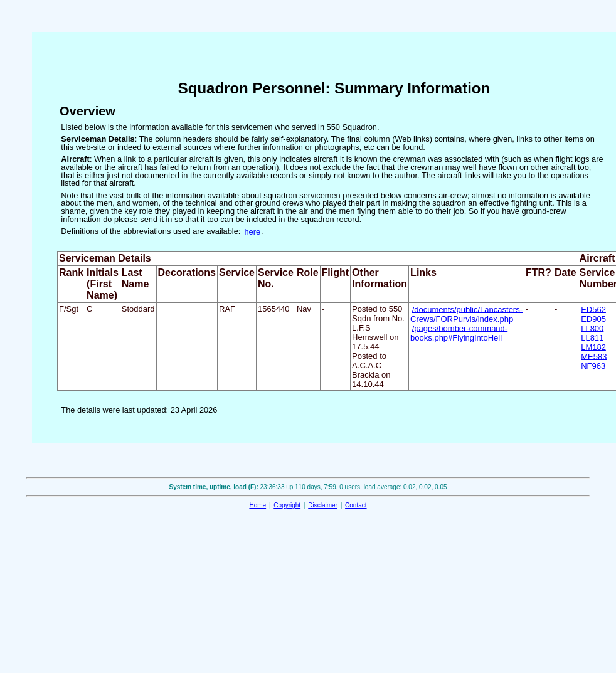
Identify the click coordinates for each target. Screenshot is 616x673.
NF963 (593, 365)
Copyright (287, 505)
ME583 (594, 356)
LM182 (593, 347)
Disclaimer (323, 505)
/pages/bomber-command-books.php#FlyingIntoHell (459, 332)
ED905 (593, 318)
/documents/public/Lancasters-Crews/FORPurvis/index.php (466, 314)
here (252, 231)
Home (258, 505)
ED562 (593, 309)
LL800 (592, 328)
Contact (356, 505)
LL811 (592, 337)
